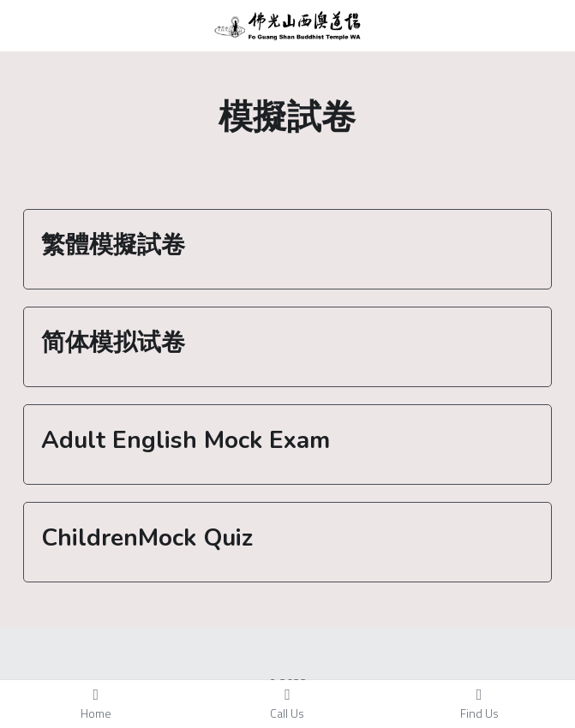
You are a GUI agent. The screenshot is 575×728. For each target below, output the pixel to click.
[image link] (287, 24)
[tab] (287, 249)
